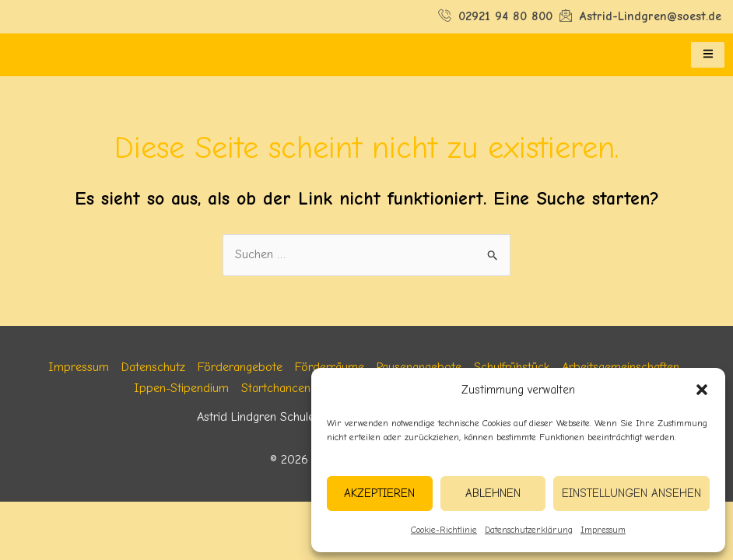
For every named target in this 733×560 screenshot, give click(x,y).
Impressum (603, 530)
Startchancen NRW (291, 388)
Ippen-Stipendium (181, 388)
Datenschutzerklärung (529, 530)
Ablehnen (493, 493)
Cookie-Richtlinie (444, 530)
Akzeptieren (379, 493)
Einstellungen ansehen (631, 493)
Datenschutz (153, 367)
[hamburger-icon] (708, 55)
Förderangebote (240, 367)
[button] (702, 390)
